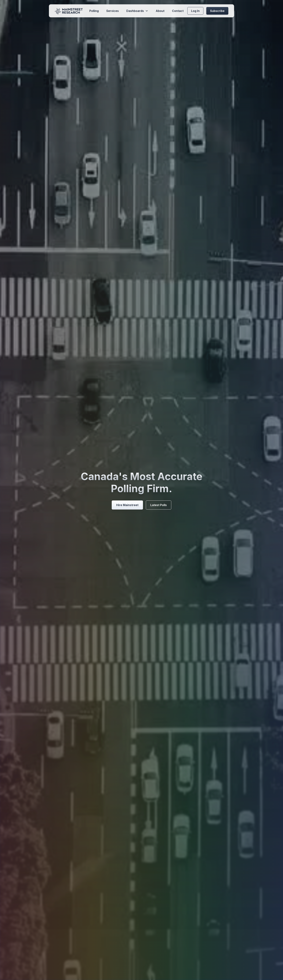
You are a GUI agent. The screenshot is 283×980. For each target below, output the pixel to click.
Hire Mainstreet (127, 505)
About (160, 11)
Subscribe (217, 11)
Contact (178, 11)
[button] (137, 11)
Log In (195, 11)
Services (113, 11)
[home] (69, 11)
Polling (94, 11)
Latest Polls (159, 505)
